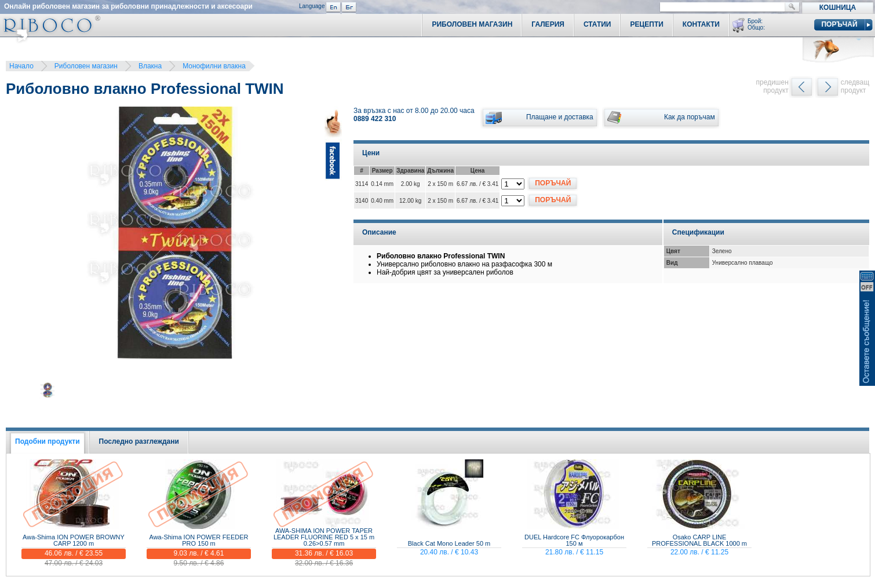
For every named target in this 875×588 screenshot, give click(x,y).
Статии (597, 24)
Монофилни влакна (214, 66)
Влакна (150, 66)
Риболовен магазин (86, 66)
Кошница (838, 8)
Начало (21, 66)
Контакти (701, 24)
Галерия (548, 24)
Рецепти (646, 24)
